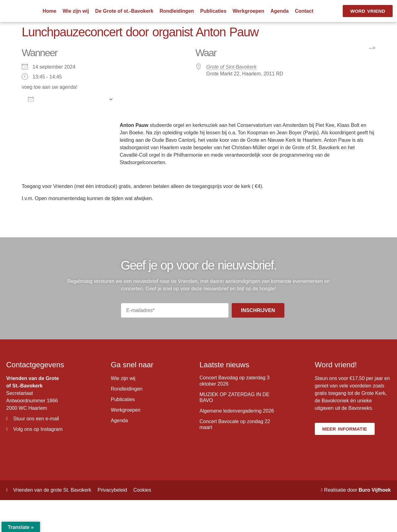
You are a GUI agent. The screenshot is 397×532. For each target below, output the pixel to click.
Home (49, 11)
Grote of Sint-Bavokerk (231, 67)
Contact (304, 11)
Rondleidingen (177, 11)
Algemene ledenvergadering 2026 (237, 411)
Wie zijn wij (76, 11)
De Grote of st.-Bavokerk (124, 11)
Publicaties (213, 11)
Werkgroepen (248, 11)
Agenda (280, 11)
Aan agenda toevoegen (67, 99)
